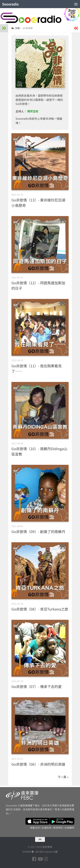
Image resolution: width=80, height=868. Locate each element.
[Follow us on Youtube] (40, 859)
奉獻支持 (35, 828)
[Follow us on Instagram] (46, 859)
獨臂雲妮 (33, 111)
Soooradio (10, 4)
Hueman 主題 (51, 852)
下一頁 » (63, 777)
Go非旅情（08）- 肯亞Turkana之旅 (40, 609)
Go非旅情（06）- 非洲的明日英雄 (38, 764)
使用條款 (58, 828)
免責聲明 (69, 828)
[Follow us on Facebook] (34, 859)
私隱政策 (46, 828)
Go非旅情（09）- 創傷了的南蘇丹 (38, 531)
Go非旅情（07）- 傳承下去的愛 (36, 686)
